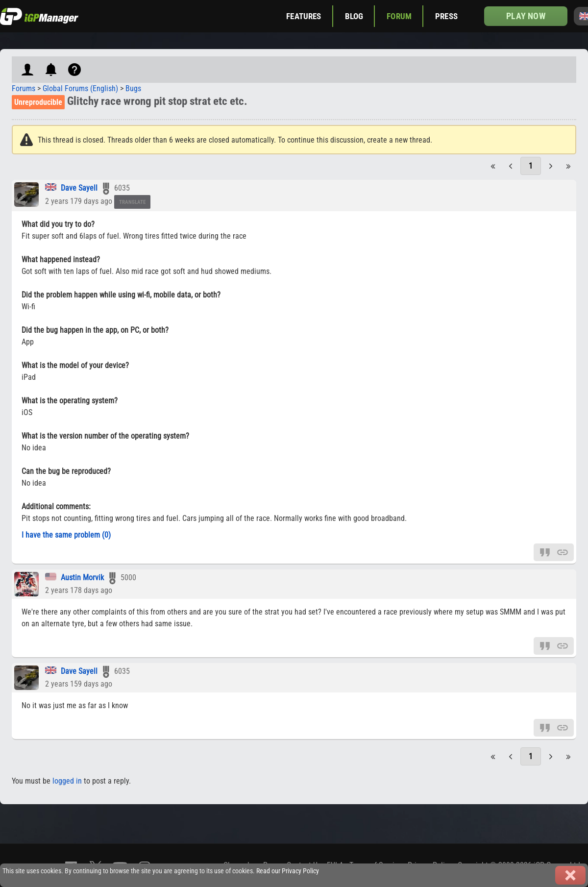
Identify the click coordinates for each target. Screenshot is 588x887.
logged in (67, 781)
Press (446, 16)
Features (304, 16)
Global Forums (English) (80, 88)
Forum (399, 16)
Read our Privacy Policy (288, 871)
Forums (24, 88)
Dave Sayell (79, 188)
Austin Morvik (82, 578)
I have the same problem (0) (66, 535)
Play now (526, 16)
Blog (354, 16)
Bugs (133, 88)
